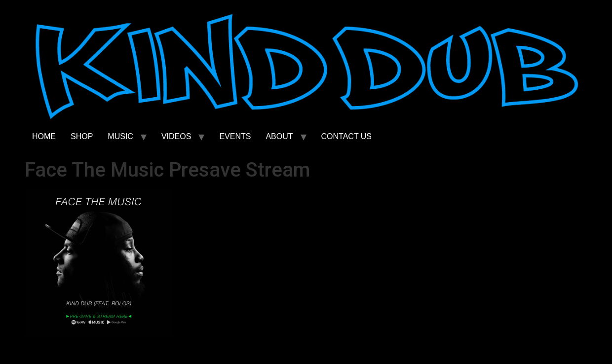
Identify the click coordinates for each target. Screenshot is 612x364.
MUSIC (120, 136)
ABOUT (279, 136)
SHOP (82, 136)
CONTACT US (347, 136)
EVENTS (235, 136)
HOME (44, 136)
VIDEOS (176, 136)
